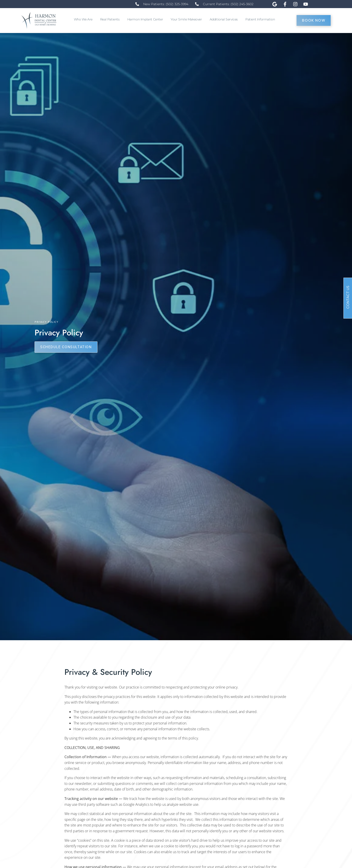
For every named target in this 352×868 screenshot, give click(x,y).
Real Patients (111, 19)
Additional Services (225, 19)
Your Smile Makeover (187, 19)
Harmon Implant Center (146, 19)
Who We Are (84, 19)
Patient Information (261, 19)
